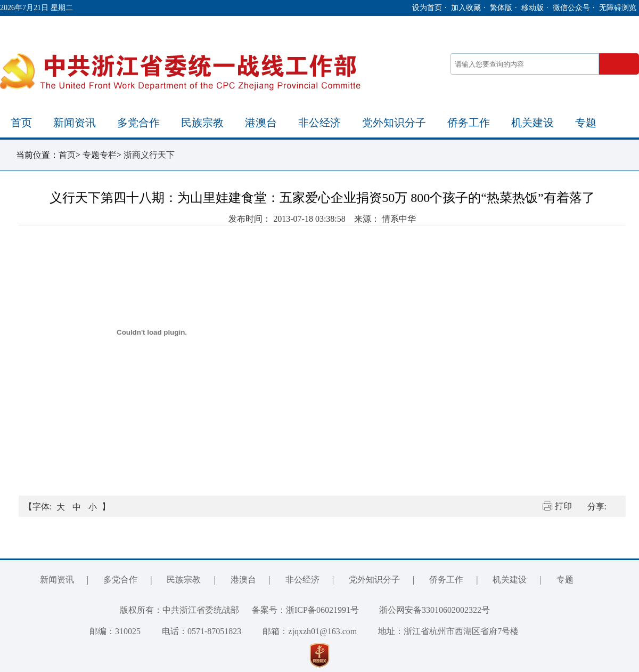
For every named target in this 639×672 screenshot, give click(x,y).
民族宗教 (202, 123)
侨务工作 (469, 123)
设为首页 (427, 8)
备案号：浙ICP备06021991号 (305, 610)
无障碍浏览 (618, 8)
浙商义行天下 (149, 155)
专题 (586, 123)
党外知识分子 (394, 123)
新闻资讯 (75, 123)
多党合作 (138, 123)
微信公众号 (571, 8)
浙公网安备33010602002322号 (427, 610)
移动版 (532, 8)
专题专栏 (100, 155)
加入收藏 (466, 8)
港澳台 (261, 123)
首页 (21, 123)
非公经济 (319, 123)
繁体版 (501, 8)
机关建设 (532, 123)
